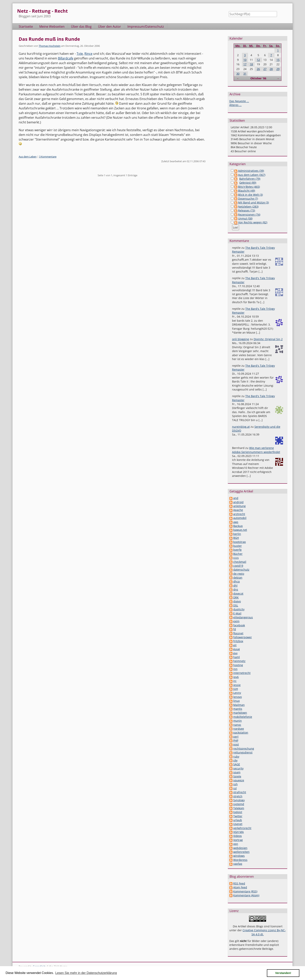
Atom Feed (240, 887)
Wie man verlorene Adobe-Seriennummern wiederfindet (256, 450)
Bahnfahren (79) (250, 179)
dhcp (237, 581)
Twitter (238, 816)
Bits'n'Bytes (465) (249, 187)
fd (235, 629)
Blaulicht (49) (247, 191)
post (236, 744)
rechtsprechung (244, 749)
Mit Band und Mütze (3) (253, 202)
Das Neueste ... (239, 101)
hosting (238, 665)
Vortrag (238, 840)
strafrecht (240, 792)
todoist (238, 812)
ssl (235, 788)
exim (236, 621)
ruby (236, 756)
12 (258, 60)
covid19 (238, 566)
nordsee (239, 729)
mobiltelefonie (243, 717)
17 (245, 64)
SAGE (237, 764)
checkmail (240, 562)
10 (245, 60)
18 (251, 64)
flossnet (238, 633)
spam (237, 772)
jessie (237, 685)
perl (236, 737)
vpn (236, 844)
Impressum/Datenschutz (146, 27)
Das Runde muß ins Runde (49, 39)
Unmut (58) (245, 218)
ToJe (80, 54)
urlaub (238, 820)
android (238, 502)
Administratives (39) (251, 171)
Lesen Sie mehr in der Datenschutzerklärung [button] (86, 973)
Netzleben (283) (248, 207)
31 (245, 74)
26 (258, 69)
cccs (236, 558)
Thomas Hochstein (50, 46)
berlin (237, 534)
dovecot (238, 594)
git (235, 645)
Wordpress (240, 860)
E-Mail (237, 613)
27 (265, 69)
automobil (240, 518)
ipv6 (236, 677)
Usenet (238, 824)
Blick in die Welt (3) (250, 195)
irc (235, 681)
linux (236, 701)
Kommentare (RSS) (245, 891)
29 (278, 69)
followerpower (243, 637)
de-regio (239, 574)
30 (238, 74)
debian (238, 578)
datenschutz (241, 570)
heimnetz (239, 661)
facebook (239, 625)
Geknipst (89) (248, 183)
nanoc (237, 725)
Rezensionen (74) (249, 215)
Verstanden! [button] (283, 973)
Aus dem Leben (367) (252, 175)
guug (237, 649)
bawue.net (240, 530)
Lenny (237, 693)
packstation (241, 733)
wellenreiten (241, 852)
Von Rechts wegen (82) (253, 222)
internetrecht (242, 673)
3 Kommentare (48, 157)
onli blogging (241, 339)
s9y (235, 760)
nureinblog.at (241, 427)
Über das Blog (81, 27)
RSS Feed (239, 883)
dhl (235, 586)
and (236, 498)
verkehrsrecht (242, 828)
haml (237, 657)
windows (239, 856)
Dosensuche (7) (248, 199)
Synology (239, 800)
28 (271, 69)
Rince (88, 54)
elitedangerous (243, 617)
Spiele (237, 776)
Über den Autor (110, 27)
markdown (240, 713)
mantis (238, 709)
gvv (235, 653)
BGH (236, 538)
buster (238, 546)
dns (236, 589)
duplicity (239, 609)
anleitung (239, 506)
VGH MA (238, 832)
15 (278, 60)
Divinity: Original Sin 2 (268, 339)
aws (236, 522)
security (238, 768)
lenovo (238, 697)
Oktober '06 (258, 78)
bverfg (237, 550)
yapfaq (238, 864)
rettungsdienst (243, 752)
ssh (235, 784)
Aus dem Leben (28, 157)
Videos (238, 836)
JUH (236, 689)
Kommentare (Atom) (246, 895)
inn (235, 669)
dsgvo (237, 601)
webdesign (240, 848)
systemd (239, 804)
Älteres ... (235, 105)
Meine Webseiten (52, 27)
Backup (238, 526)
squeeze (239, 780)
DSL (236, 605)
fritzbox (238, 641)
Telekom (239, 808)
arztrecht (239, 514)
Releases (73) (247, 210)
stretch (238, 796)
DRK (236, 597)
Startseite (26, 27)
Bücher (238, 554)
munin (238, 721)
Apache (238, 510)
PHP (236, 741)
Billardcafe (66, 58)
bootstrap (240, 542)
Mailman (239, 705)
